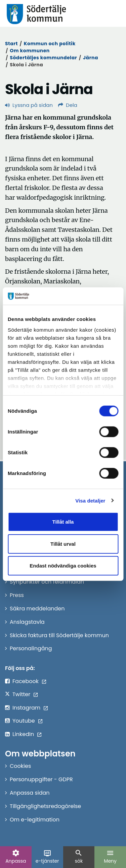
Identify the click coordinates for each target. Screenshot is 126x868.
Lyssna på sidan (29, 105)
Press (17, 595)
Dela (68, 105)
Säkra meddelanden (37, 609)
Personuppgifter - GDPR (41, 779)
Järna (91, 58)
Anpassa (16, 857)
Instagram (26, 708)
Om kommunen (30, 51)
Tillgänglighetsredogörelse (45, 806)
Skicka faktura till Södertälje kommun (59, 635)
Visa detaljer (90, 500)
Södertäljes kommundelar (43, 58)
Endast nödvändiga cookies (63, 566)
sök (79, 857)
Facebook (26, 681)
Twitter (21, 694)
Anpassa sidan (30, 793)
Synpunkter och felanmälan (47, 582)
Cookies (20, 766)
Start (11, 44)
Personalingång (31, 648)
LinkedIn (23, 734)
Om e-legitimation (35, 820)
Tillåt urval (63, 544)
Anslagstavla (27, 622)
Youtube (24, 721)
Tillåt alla (63, 522)
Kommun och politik (50, 44)
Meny (110, 857)
